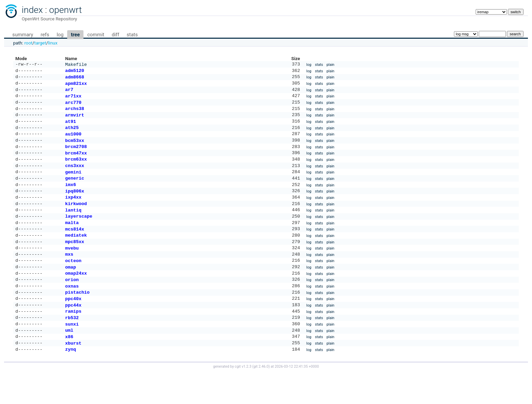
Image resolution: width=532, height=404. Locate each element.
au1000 (73, 142)
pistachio (77, 317)
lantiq (73, 226)
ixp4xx (73, 212)
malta (72, 240)
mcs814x (75, 247)
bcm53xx (75, 149)
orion (72, 303)
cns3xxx (75, 177)
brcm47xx (76, 163)
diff (115, 35)
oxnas (72, 310)
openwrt (65, 10)
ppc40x (73, 324)
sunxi (72, 352)
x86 (69, 366)
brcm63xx (76, 170)
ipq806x (75, 205)
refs (45, 35)
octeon (73, 282)
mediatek (76, 254)
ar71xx (73, 100)
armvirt (75, 121)
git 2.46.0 (261, 398)
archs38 (75, 114)
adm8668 (75, 79)
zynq (71, 380)
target (40, 43)
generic (75, 191)
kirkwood (76, 219)
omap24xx (76, 296)
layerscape (79, 233)
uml (69, 359)
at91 (71, 128)
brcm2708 (76, 156)
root (28, 43)
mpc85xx (75, 261)
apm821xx (76, 86)
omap (71, 289)
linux (53, 43)
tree (75, 35)
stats (132, 35)
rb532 (72, 345)
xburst (73, 373)
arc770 (73, 107)
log (60, 35)
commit (96, 35)
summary (23, 35)
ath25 (72, 135)
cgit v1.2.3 (243, 398)
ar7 (69, 93)
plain (331, 65)
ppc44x (73, 331)
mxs (69, 275)
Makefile (76, 65)
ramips (73, 338)
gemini (73, 184)
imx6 (71, 198)
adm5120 (75, 72)
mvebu (72, 268)
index (32, 10)
